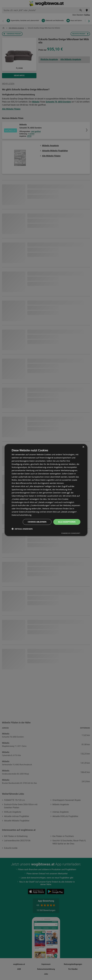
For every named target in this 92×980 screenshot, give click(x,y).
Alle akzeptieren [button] (67, 522)
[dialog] (46, 490)
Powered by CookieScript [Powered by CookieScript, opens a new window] (71, 533)
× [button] (83, 447)
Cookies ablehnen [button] (37, 522)
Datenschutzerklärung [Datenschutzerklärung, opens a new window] (22, 515)
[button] (22, 529)
